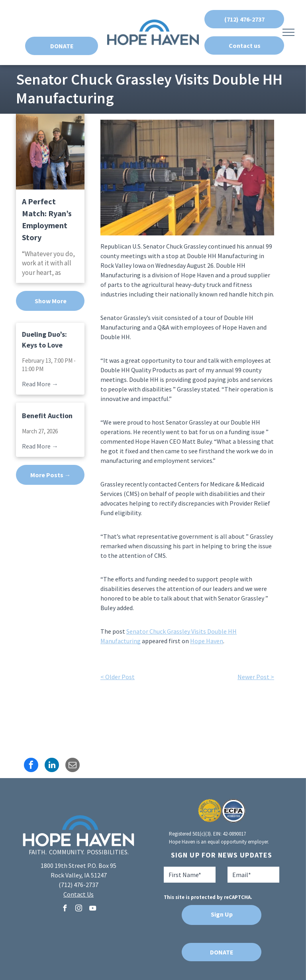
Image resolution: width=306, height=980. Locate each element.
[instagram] (78, 909)
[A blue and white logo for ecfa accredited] (233, 811)
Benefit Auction (47, 416)
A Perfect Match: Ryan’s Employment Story (47, 219)
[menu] (288, 32)
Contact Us (78, 894)
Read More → (40, 384)
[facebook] (65, 909)
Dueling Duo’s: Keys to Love (44, 340)
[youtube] (92, 909)
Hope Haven (207, 641)
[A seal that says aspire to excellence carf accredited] (210, 811)
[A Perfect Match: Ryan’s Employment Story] (50, 152)
